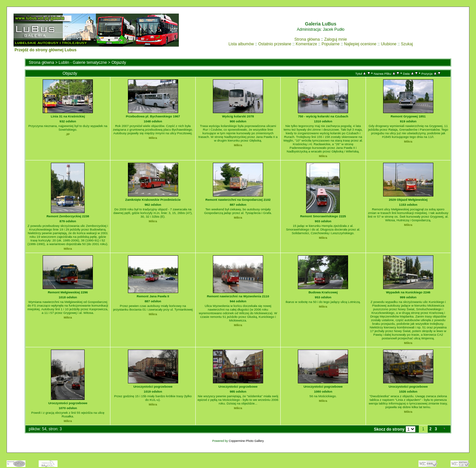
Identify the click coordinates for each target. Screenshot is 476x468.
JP (68, 134)
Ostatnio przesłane (275, 44)
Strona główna (307, 39)
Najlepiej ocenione (360, 44)
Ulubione (389, 44)
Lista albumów (241, 44)
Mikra (153, 138)
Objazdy (119, 63)
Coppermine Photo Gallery (246, 441)
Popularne (331, 44)
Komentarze (307, 44)
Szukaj (407, 44)
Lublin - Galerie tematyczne (83, 63)
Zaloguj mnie (336, 39)
